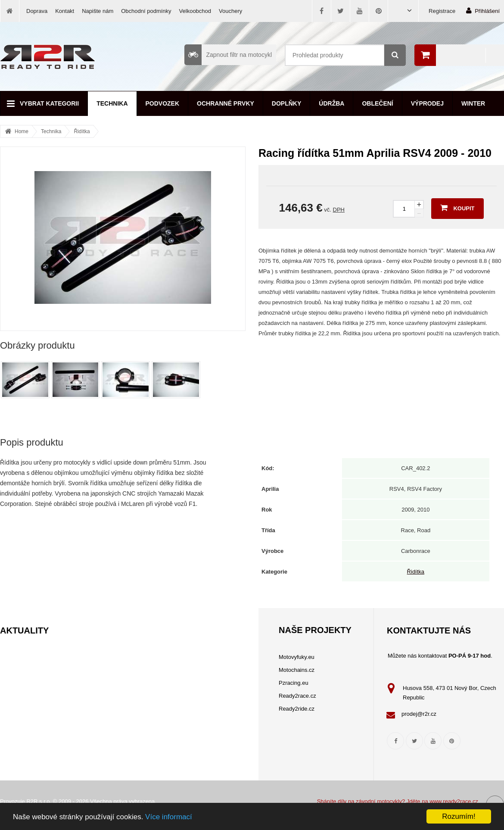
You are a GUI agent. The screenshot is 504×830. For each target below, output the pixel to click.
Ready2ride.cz (297, 709)
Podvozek (163, 103)
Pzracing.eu (294, 683)
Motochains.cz (297, 670)
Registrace (442, 11)
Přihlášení (483, 11)
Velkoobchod (195, 11)
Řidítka (82, 131)
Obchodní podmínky (146, 11)
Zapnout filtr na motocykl (228, 55)
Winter (473, 103)
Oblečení (377, 103)
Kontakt (65, 11)
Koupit (457, 208)
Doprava (37, 11)
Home (22, 131)
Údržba (331, 103)
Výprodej (427, 103)
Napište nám (98, 11)
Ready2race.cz (297, 696)
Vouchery (230, 11)
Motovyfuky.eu (297, 657)
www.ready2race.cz (454, 801)
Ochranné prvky (226, 103)
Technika (112, 103)
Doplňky (286, 103)
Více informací (169, 817)
